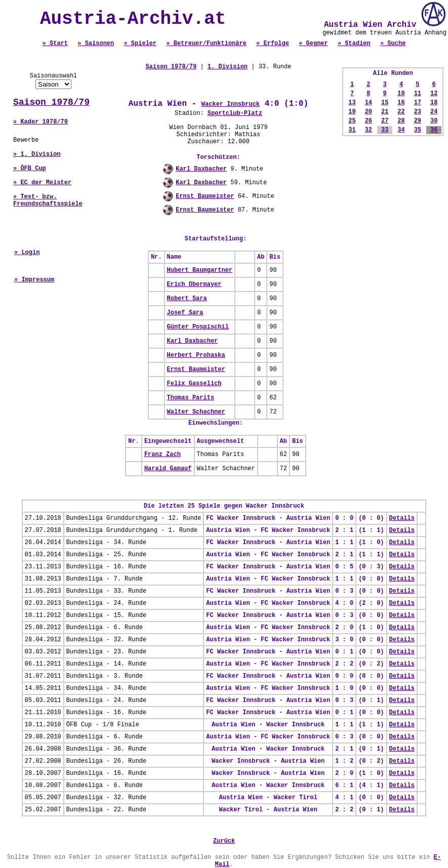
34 (401, 130)
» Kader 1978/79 (40, 122)
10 (401, 94)
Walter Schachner (196, 412)
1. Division (228, 67)
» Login (27, 253)
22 (401, 112)
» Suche (393, 44)
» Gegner (313, 44)
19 (352, 112)
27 (385, 121)
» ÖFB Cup (30, 169)
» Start (55, 44)
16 (401, 103)
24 (434, 112)
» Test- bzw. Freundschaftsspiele (48, 200)
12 (434, 94)
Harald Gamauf (168, 469)
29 (418, 121)
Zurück (224, 841)
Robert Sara (187, 299)
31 (352, 130)
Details (402, 518)
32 (369, 130)
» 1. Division (37, 154)
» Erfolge (273, 44)
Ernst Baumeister (205, 196)
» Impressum (34, 280)
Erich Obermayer (194, 284)
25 (352, 121)
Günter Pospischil (198, 327)
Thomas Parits (191, 398)
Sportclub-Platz (235, 113)
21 (385, 112)
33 (385, 130)
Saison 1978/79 (51, 102)
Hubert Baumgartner (200, 270)
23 (418, 112)
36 (434, 130)
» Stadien (354, 44)
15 (385, 103)
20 (369, 112)
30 (434, 121)
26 (369, 121)
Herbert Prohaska (196, 355)
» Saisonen (96, 44)
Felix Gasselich (194, 384)
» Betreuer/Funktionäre (206, 44)
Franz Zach (162, 454)
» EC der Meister (42, 183)
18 (434, 103)
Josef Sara (185, 313)
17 (418, 103)
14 (369, 103)
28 (401, 121)
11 (418, 94)
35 (418, 130)
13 (352, 103)
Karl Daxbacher (201, 169)
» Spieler (140, 44)
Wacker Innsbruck (231, 104)
